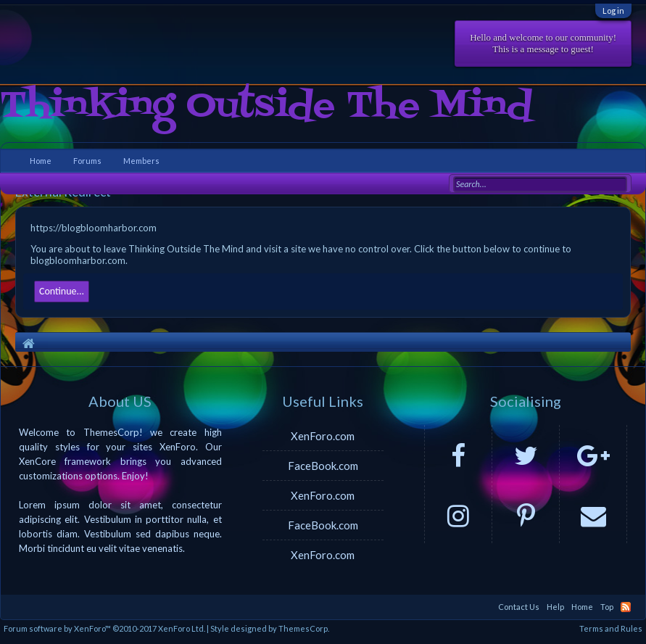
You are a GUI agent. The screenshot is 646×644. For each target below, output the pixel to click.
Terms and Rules (611, 628)
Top (607, 607)
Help (555, 607)
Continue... (62, 291)
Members (141, 161)
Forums (87, 161)
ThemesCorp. (304, 628)
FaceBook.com (323, 466)
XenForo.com (323, 436)
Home (41, 161)
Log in (613, 11)
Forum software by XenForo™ (104, 628)
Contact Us (519, 607)
